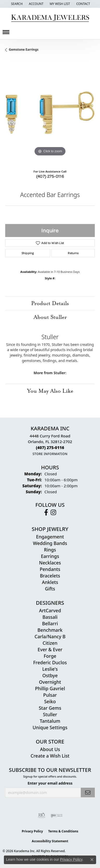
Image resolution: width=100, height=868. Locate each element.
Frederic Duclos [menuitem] (50, 662)
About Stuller (50, 317)
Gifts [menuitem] (50, 589)
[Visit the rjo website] (42, 816)
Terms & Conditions (63, 831)
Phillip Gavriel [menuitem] (50, 688)
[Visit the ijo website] (56, 816)
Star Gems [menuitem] (50, 708)
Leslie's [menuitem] (50, 669)
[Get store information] (50, 454)
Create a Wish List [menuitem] (50, 756)
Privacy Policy (32, 831)
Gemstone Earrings (24, 50)
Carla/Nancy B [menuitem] (50, 636)
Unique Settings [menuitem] (50, 727)
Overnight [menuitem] (50, 682)
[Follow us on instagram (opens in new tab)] (53, 512)
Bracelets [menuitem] (50, 576)
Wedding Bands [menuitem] (50, 543)
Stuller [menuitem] (50, 714)
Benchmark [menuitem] (50, 630)
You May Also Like (50, 391)
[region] (50, 113)
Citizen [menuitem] (50, 643)
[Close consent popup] (92, 860)
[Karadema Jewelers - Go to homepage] (50, 18)
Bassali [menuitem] (50, 617)
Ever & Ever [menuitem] (50, 649)
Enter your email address (50, 783)
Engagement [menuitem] (50, 537)
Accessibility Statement (50, 841)
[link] (82, 4)
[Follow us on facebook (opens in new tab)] (46, 512)
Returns (73, 253)
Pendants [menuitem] (50, 569)
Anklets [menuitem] (50, 582)
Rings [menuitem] (50, 550)
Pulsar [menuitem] (50, 695)
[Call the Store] (50, 448)
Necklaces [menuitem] (50, 563)
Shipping (28, 253)
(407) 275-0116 (50, 176)
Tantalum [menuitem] (50, 721)
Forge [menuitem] (50, 656)
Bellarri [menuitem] (50, 623)
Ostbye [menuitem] (50, 675)
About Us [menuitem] (50, 749)
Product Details (50, 303)
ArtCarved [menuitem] (50, 610)
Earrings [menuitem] (50, 556)
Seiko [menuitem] (50, 701)
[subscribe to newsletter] (88, 793)
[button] (16, 4)
